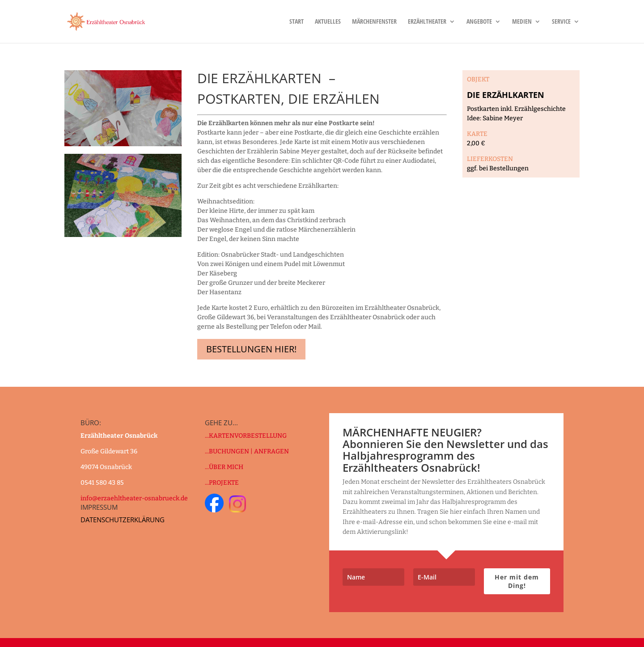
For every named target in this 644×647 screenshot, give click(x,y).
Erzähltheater (427, 22)
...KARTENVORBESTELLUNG (246, 436)
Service (561, 22)
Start (297, 22)
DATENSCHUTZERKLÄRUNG (123, 520)
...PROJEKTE (222, 483)
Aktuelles (328, 22)
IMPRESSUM (99, 507)
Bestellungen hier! (251, 349)
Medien (522, 22)
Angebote (479, 22)
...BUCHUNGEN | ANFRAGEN (247, 451)
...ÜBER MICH (224, 467)
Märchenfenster (374, 22)
